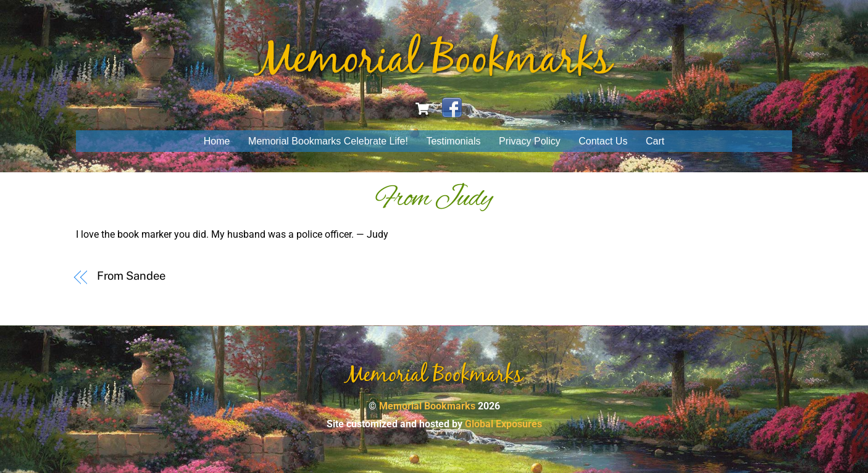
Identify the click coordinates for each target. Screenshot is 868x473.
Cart (655, 141)
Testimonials (453, 141)
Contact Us (603, 141)
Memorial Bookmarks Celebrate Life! (328, 141)
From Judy (434, 199)
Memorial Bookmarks (427, 406)
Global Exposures (503, 424)
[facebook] (452, 108)
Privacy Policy (530, 141)
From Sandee (131, 276)
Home (217, 141)
